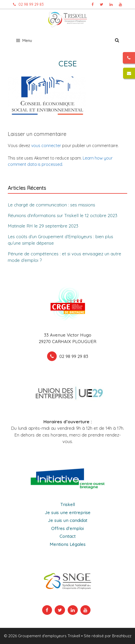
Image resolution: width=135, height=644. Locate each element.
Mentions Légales (68, 544)
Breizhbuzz (122, 636)
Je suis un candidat (68, 520)
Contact (68, 536)
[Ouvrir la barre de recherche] (117, 41)
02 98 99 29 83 (27, 4)
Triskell (68, 504)
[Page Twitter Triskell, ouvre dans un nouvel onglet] (102, 4)
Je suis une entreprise (68, 512)
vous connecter (46, 146)
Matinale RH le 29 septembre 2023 (43, 226)
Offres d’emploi (67, 528)
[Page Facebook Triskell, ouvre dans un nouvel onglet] (93, 4)
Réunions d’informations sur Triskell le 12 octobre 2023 (63, 215)
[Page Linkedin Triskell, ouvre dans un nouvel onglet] (111, 4)
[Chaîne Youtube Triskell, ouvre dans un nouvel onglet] (120, 4)
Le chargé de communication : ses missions (52, 205)
